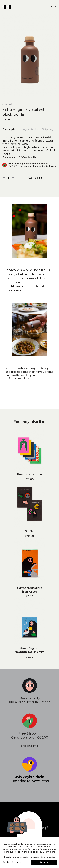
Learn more (49, 852)
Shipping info (29, 746)
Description (10, 129)
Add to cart (35, 178)
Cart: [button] (53, 7)
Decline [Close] (6, 862)
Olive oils (8, 105)
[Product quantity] (9, 178)
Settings (17, 862)
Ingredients (30, 129)
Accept (44, 862)
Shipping (48, 129)
